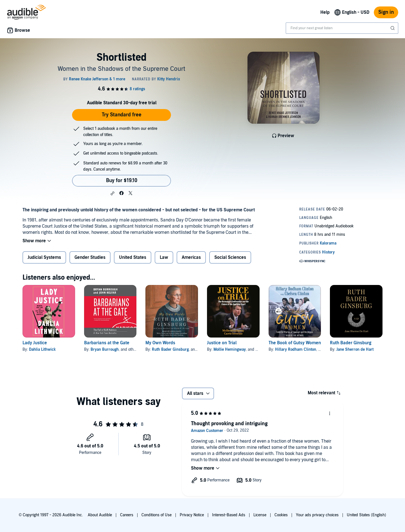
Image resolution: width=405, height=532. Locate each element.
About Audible (100, 515)
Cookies (281, 515)
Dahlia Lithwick (42, 349)
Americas (191, 257)
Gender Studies (90, 257)
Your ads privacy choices (317, 515)
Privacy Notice (192, 515)
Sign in (386, 12)
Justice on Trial (222, 343)
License (260, 515)
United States (133, 257)
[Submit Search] (393, 28)
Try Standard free (122, 115)
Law (164, 257)
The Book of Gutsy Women (295, 343)
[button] (112, 193)
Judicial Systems (44, 257)
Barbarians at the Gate (107, 343)
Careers (127, 515)
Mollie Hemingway (230, 349)
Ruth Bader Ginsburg (170, 349)
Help (325, 12)
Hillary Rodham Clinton (296, 349)
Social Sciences (230, 257)
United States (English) (366, 515)
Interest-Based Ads (229, 515)
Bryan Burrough (105, 349)
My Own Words (160, 343)
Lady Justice (35, 343)
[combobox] (342, 28)
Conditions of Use (157, 515)
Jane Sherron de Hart (355, 349)
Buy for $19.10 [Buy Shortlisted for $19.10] (122, 181)
